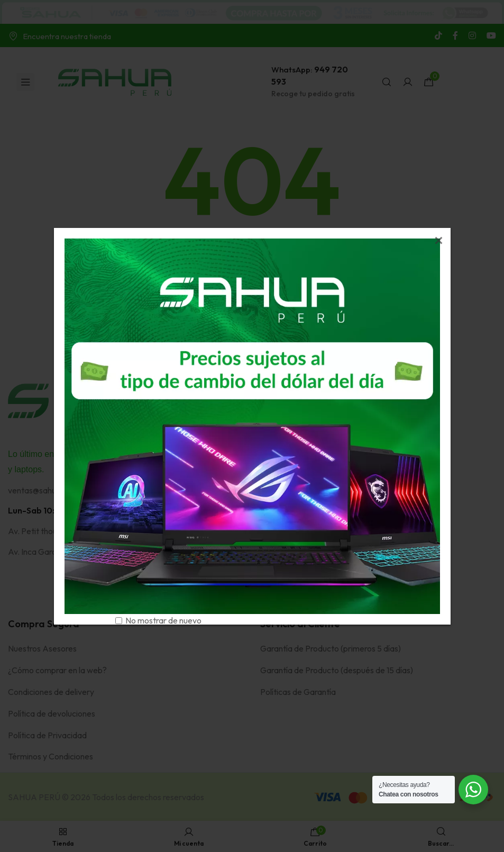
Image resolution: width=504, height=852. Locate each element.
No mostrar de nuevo (163, 620)
